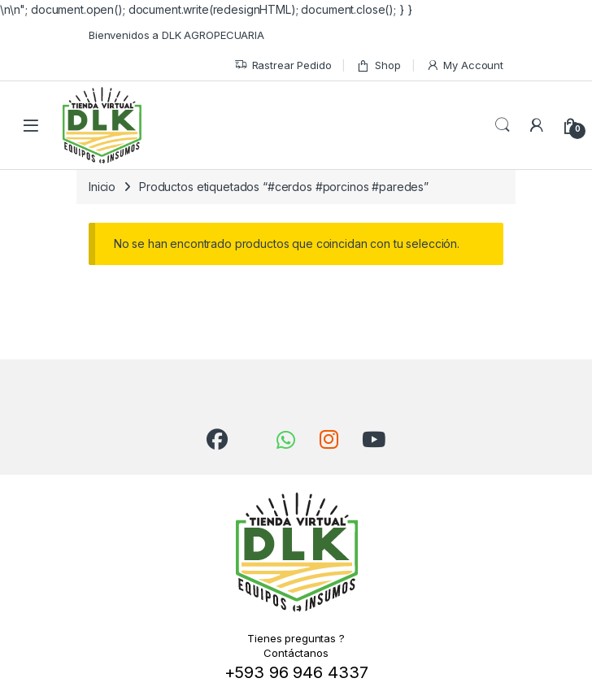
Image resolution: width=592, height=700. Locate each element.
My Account (465, 65)
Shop (378, 65)
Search (503, 125)
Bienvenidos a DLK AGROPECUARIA (176, 35)
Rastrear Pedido (283, 65)
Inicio (102, 187)
